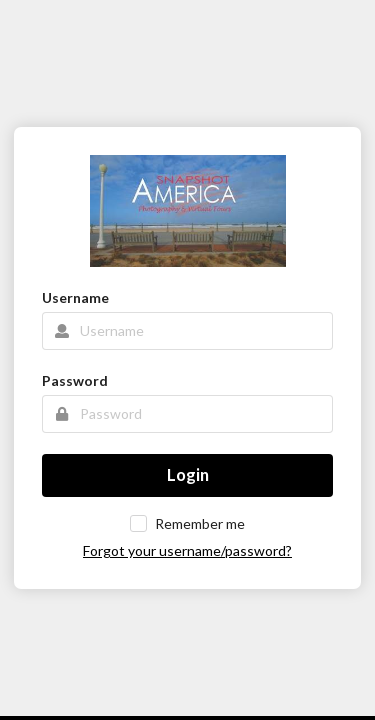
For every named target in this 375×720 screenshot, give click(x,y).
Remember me (200, 523)
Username (75, 297)
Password (75, 380)
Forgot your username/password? (187, 550)
